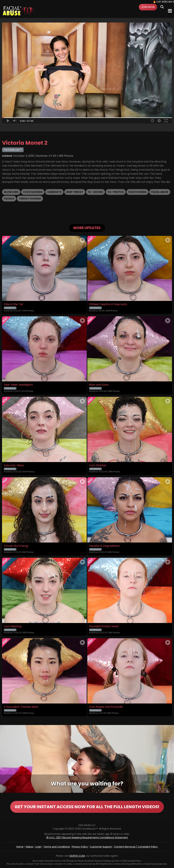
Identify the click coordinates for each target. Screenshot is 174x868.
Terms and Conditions (57, 847)
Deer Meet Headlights (18, 385)
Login (38, 847)
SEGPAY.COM (77, 856)
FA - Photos (116, 192)
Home (20, 847)
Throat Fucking (30, 199)
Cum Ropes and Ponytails (106, 707)
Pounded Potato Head (104, 626)
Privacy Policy (80, 847)
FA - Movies (95, 192)
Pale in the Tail (13, 304)
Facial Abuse (160, 192)
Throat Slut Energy (16, 546)
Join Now (148, 7)
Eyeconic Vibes (14, 465)
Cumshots (54, 192)
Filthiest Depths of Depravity (108, 304)
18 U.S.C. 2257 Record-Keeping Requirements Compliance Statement (87, 838)
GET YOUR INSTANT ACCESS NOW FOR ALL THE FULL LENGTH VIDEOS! (87, 807)
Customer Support (101, 847)
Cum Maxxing (13, 626)
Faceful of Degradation (104, 546)
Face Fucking (137, 192)
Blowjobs (11, 192)
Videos (29, 847)
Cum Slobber (98, 465)
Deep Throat (75, 192)
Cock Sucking (33, 192)
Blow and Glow (99, 385)
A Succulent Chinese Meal (21, 707)
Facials (9, 199)
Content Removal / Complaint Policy (136, 847)
